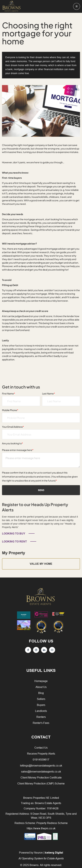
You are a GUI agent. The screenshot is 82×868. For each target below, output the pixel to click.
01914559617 (41, 760)
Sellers (41, 699)
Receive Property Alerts (41, 754)
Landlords (41, 711)
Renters (41, 717)
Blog (41, 693)
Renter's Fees (41, 723)
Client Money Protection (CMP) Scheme (41, 783)
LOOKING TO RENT (14, 542)
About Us (41, 687)
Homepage (41, 681)
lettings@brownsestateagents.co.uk (41, 766)
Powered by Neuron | (41, 855)
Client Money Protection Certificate (41, 777)
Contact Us (41, 748)
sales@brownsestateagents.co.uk (41, 772)
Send (41, 490)
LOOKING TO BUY (14, 534)
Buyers (41, 705)
